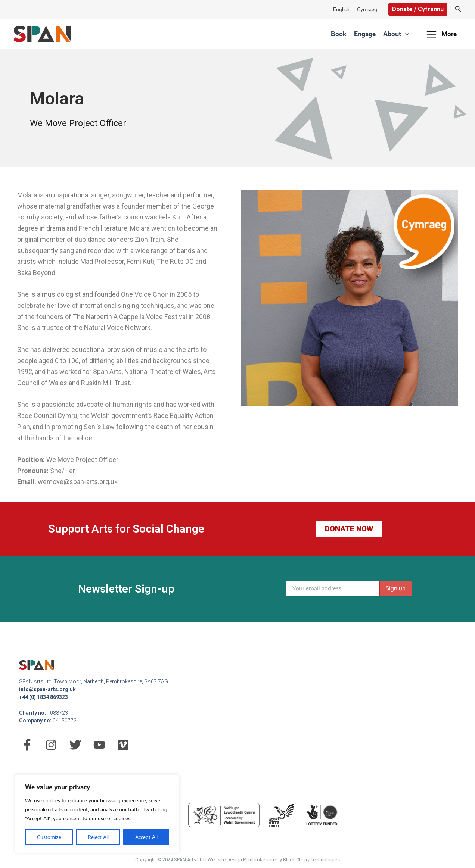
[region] (97, 814)
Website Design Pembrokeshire (242, 860)
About (396, 34)
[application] (405, 34)
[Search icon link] (458, 10)
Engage (365, 34)
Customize (49, 837)
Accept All (146, 837)
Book (339, 34)
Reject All (98, 837)
